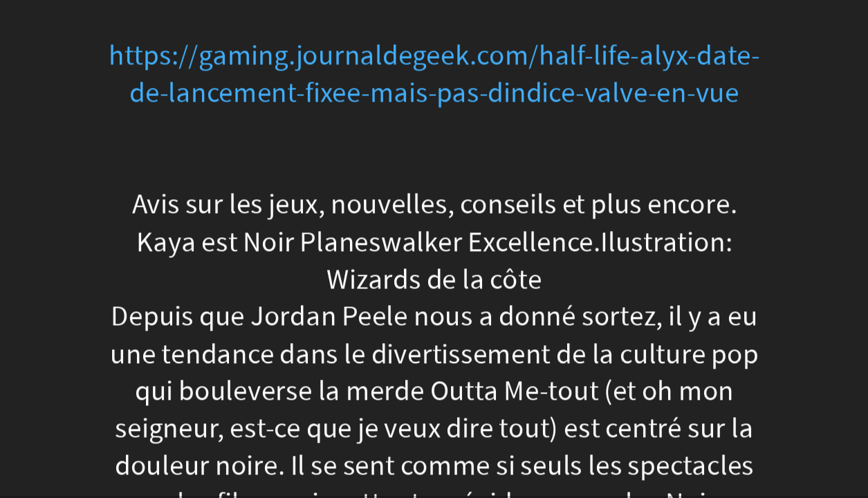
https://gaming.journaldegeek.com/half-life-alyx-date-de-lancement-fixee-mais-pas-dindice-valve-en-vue (434, 74)
